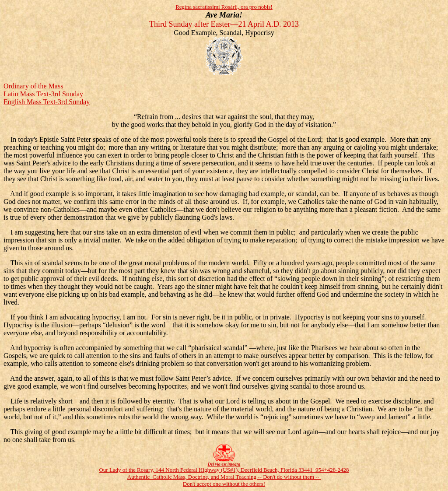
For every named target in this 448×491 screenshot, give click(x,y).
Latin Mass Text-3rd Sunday (43, 94)
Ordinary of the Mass (33, 86)
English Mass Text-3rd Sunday (47, 102)
